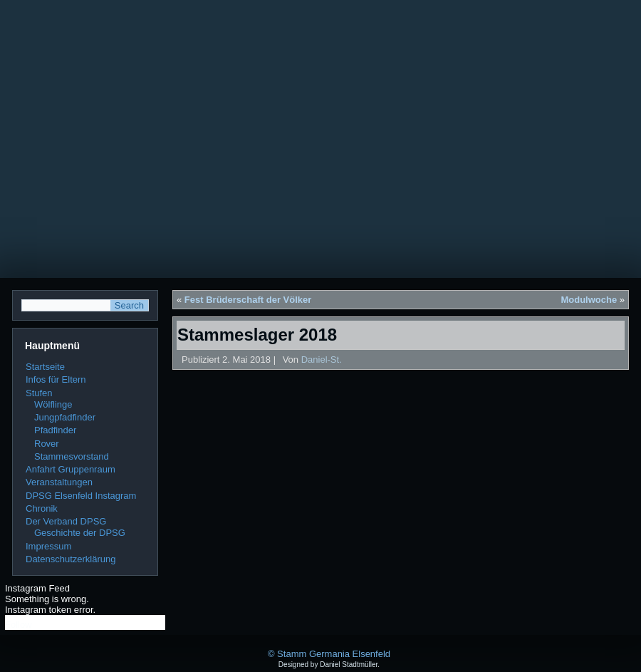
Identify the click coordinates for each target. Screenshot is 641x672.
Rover (47, 444)
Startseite (45, 367)
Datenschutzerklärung (71, 559)
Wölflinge (53, 404)
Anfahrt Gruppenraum (71, 469)
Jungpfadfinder (65, 417)
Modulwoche (589, 300)
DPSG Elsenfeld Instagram (81, 496)
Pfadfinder (55, 430)
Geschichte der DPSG (80, 533)
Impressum (48, 546)
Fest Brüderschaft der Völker (248, 300)
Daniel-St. (322, 360)
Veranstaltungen (59, 482)
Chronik (42, 508)
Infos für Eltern (56, 379)
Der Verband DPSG (66, 521)
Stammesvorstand (72, 456)
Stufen (39, 393)
